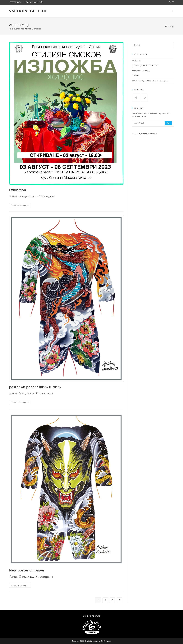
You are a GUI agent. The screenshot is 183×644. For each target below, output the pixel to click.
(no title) (135, 75)
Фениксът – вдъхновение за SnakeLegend (150, 81)
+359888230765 (15, 2)
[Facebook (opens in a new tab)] (170, 2)
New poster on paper (27, 570)
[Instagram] (145, 98)
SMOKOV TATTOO (28, 11)
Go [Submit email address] (168, 123)
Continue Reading (21, 205)
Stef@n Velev (106, 641)
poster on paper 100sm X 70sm (35, 387)
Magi (172, 26)
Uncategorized (49, 196)
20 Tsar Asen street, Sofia (33, 2)
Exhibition (18, 190)
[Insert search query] (153, 45)
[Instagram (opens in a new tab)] (173, 2)
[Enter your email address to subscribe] (153, 123)
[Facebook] (136, 98)
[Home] (166, 26)
